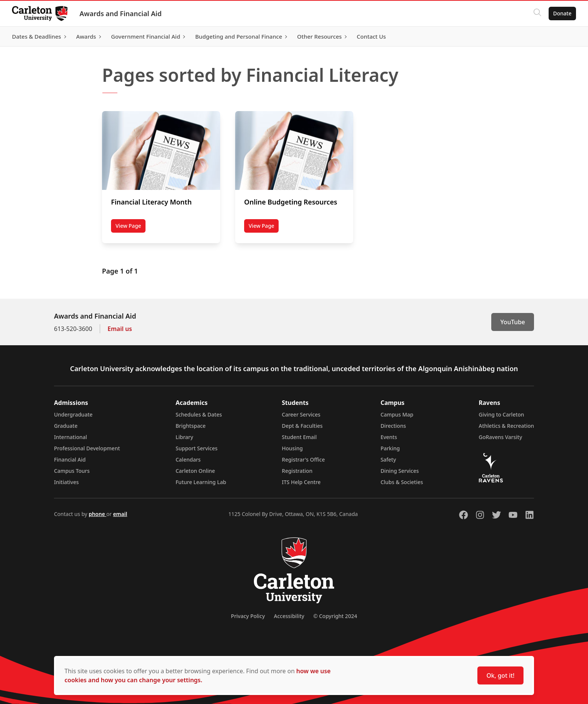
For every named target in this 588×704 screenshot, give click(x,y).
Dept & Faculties (302, 426)
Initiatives (66, 482)
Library (184, 437)
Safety (388, 460)
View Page (130, 227)
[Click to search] (537, 14)
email (120, 514)
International (70, 437)
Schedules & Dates (199, 414)
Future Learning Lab (201, 482)
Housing (292, 448)
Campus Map (397, 414)
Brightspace (190, 426)
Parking (390, 448)
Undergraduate (73, 414)
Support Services (196, 448)
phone (97, 514)
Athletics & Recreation (506, 426)
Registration (297, 471)
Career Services (301, 414)
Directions (393, 426)
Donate (562, 13)
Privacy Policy (248, 616)
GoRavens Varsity (501, 437)
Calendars (188, 460)
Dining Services (400, 471)
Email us (120, 329)
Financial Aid (70, 460)
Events (389, 437)
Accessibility (289, 616)
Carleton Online (195, 471)
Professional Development (87, 448)
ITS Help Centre (301, 482)
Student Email (299, 437)
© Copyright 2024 (335, 616)
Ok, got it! (500, 675)
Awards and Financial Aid (121, 14)
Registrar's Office (304, 460)
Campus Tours (72, 471)
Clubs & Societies (402, 482)
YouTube (513, 322)
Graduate (66, 426)
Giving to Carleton (502, 414)
